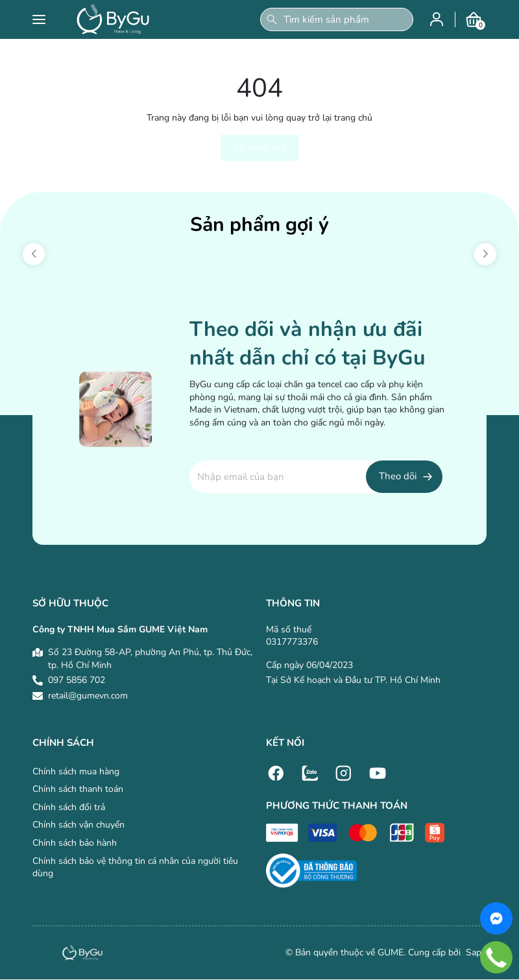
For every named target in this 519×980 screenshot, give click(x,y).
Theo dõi (398, 476)
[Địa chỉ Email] (316, 477)
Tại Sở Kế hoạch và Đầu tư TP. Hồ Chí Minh (353, 680)
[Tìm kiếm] (272, 19)
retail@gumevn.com (88, 696)
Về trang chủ (259, 148)
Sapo (475, 952)
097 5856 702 (77, 680)
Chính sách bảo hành (75, 843)
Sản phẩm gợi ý (259, 225)
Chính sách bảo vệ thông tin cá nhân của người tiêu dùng (135, 867)
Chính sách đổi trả (69, 807)
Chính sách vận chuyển (78, 825)
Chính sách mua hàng (76, 771)
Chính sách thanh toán (78, 789)
